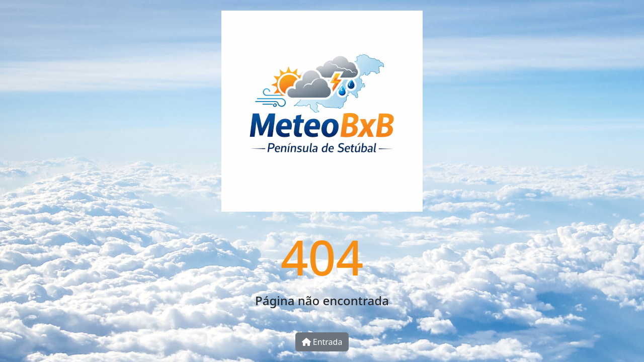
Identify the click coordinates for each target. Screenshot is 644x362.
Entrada (322, 342)
